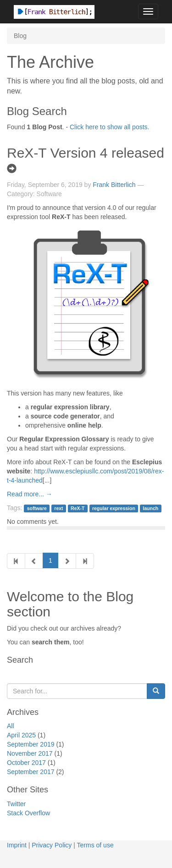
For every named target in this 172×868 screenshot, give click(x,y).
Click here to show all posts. (110, 127)
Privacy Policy (52, 845)
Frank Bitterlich (114, 185)
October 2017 (26, 763)
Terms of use (95, 845)
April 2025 (21, 735)
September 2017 (31, 772)
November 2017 (30, 753)
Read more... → (30, 494)
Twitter (16, 804)
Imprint (17, 845)
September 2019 (31, 744)
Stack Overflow (28, 813)
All (11, 726)
